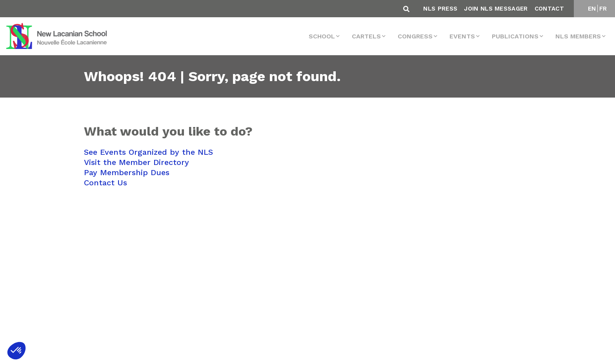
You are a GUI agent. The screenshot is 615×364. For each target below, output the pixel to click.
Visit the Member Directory (136, 162)
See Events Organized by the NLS (148, 152)
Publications (515, 36)
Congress (415, 36)
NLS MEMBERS (578, 36)
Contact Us (106, 183)
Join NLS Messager (496, 9)
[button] (16, 351)
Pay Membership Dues (127, 172)
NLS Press (440, 9)
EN (592, 9)
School (322, 36)
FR (603, 9)
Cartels (366, 36)
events (462, 36)
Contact (549, 9)
